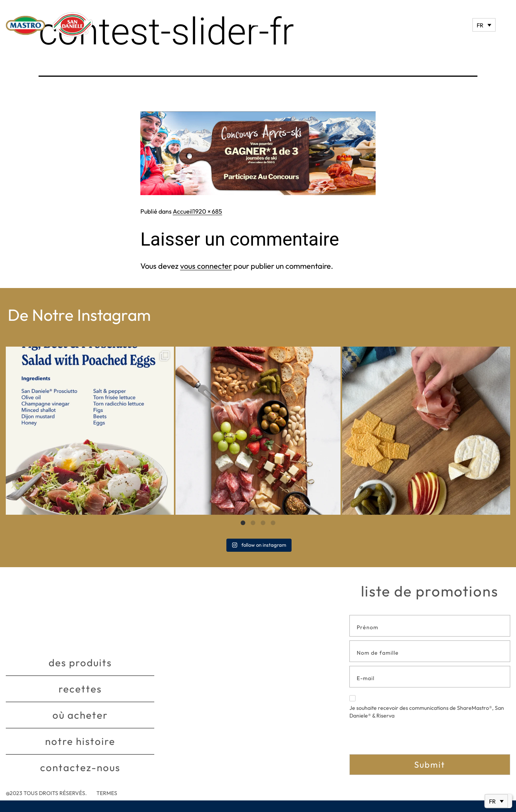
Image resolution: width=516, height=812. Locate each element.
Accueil (183, 211)
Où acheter (80, 715)
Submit (430, 765)
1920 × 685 (207, 211)
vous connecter (206, 266)
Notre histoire (80, 741)
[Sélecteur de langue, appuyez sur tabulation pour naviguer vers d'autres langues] (484, 25)
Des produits (80, 663)
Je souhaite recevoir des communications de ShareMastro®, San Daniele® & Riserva (427, 707)
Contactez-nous (80, 767)
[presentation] (408, 739)
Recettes (80, 689)
